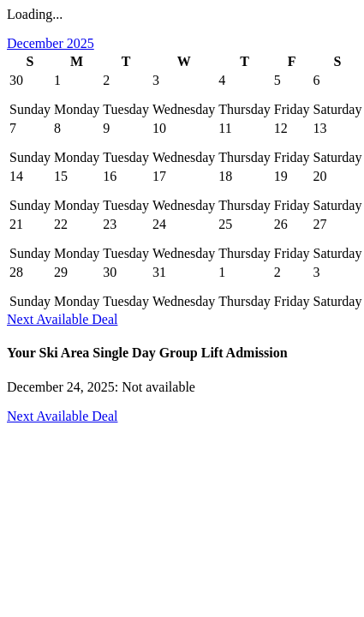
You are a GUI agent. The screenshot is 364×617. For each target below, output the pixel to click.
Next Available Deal (62, 319)
